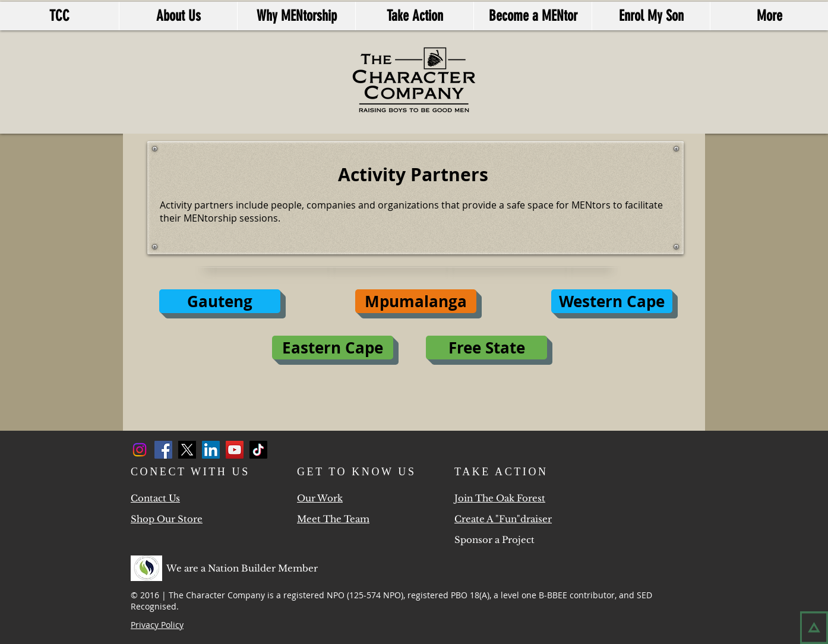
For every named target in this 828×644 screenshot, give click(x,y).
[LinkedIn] (211, 450)
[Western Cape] (612, 301)
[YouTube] (235, 450)
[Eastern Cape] (333, 348)
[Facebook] (163, 450)
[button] (416, 301)
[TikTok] (258, 450)
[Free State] (486, 348)
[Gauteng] (220, 301)
